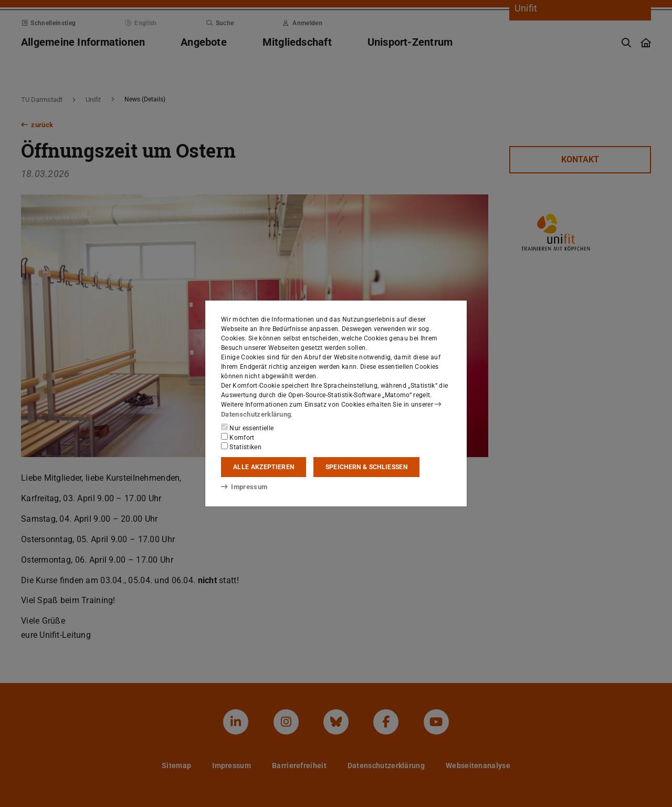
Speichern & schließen (366, 467)
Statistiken (241, 447)
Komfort (238, 437)
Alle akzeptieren (264, 467)
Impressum (242, 487)
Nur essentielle (247, 428)
